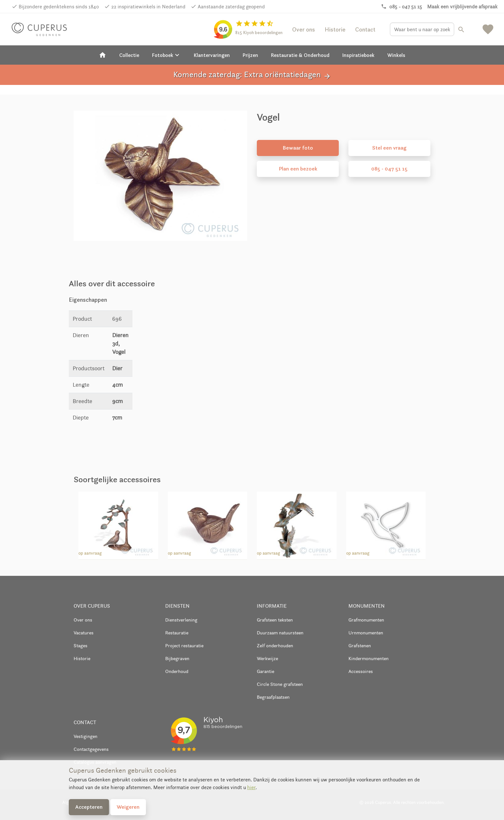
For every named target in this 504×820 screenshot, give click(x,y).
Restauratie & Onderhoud (300, 55)
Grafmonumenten (366, 620)
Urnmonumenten (366, 633)
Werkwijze (267, 658)
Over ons (304, 29)
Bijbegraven (177, 658)
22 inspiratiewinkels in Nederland (148, 7)
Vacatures (84, 633)
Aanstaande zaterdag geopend (231, 7)
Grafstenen (360, 645)
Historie (335, 29)
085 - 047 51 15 (389, 169)
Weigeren (128, 807)
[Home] (103, 55)
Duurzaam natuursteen (280, 633)
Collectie (129, 55)
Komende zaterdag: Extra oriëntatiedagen (252, 75)
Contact (365, 29)
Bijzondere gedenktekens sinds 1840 (59, 7)
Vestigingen (85, 736)
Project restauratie (184, 645)
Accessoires (361, 671)
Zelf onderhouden (275, 645)
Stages (81, 645)
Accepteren (89, 807)
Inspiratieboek (358, 55)
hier (251, 787)
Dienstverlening (181, 620)
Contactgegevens (91, 749)
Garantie (265, 671)
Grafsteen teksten (275, 620)
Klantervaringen (212, 55)
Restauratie (177, 633)
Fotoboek (166, 55)
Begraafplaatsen (273, 697)
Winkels (396, 55)
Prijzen (250, 55)
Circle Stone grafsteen (280, 684)
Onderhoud (177, 671)
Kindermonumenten (369, 658)
